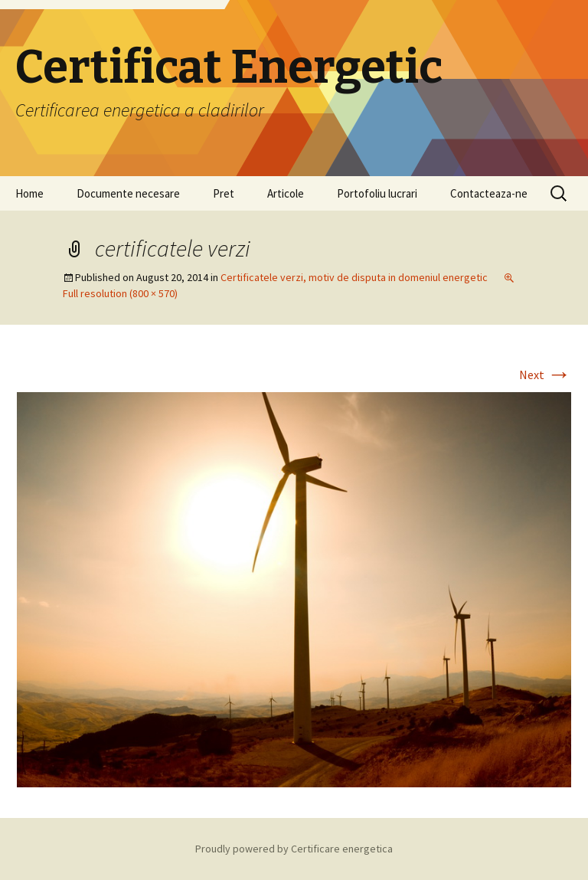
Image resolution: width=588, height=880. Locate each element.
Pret (224, 193)
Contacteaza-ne (489, 193)
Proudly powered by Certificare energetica (294, 849)
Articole (286, 193)
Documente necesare (128, 193)
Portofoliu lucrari (377, 193)
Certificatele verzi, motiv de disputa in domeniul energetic (354, 277)
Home (29, 193)
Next (545, 375)
